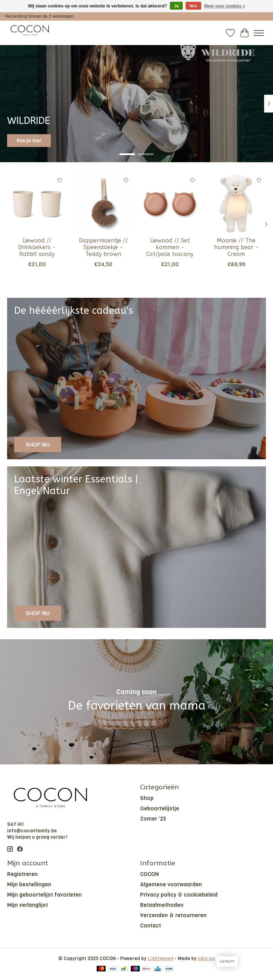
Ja (176, 6)
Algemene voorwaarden (171, 884)
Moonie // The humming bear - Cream (236, 247)
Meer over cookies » (225, 6)
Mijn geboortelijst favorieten (44, 895)
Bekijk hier (29, 141)
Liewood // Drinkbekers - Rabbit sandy (37, 247)
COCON (149, 874)
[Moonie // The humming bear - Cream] (236, 203)
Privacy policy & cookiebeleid (179, 895)
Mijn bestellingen (29, 884)
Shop (147, 798)
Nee (193, 6)
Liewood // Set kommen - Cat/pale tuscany (170, 247)
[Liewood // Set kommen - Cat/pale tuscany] (170, 203)
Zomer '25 (153, 819)
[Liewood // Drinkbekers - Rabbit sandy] (37, 203)
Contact (151, 926)
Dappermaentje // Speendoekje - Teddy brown (103, 247)
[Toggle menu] (259, 33)
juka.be (206, 958)
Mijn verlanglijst (28, 905)
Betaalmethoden (162, 905)
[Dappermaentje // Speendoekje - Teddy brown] (103, 203)
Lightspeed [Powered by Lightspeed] (160, 958)
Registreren (22, 874)
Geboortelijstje (160, 808)
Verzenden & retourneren (173, 915)
